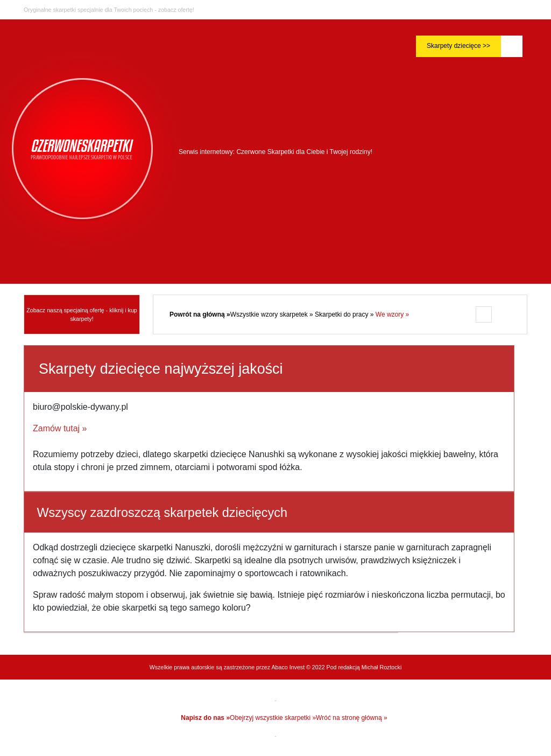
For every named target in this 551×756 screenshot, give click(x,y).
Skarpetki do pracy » (345, 314)
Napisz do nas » (205, 718)
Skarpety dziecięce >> (458, 46)
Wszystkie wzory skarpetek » (273, 314)
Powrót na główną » (200, 314)
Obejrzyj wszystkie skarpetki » (273, 718)
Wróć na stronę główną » (352, 718)
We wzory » (392, 314)
